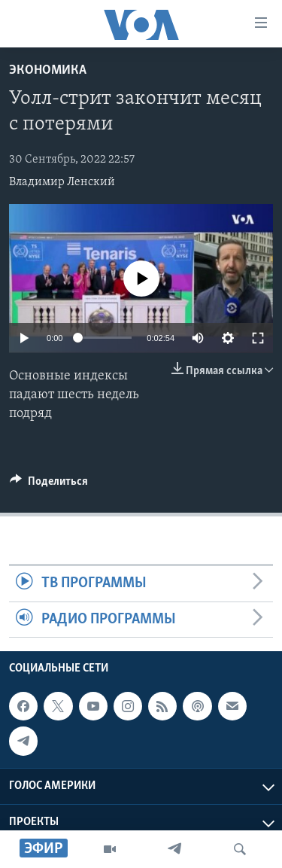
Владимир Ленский (62, 182)
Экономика (48, 70)
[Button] (49, 485)
